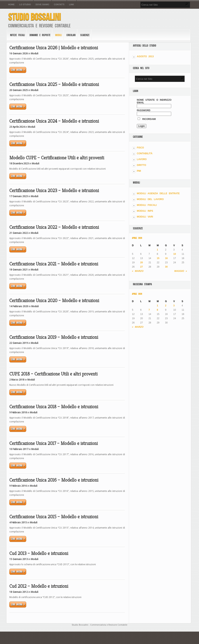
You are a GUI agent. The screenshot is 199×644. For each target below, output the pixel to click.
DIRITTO (141, 165)
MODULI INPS (145, 211)
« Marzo (138, 271)
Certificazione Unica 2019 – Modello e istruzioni (54, 337)
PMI (139, 171)
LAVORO (142, 159)
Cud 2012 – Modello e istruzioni (39, 586)
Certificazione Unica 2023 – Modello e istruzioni (54, 191)
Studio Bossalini (34, 17)
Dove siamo (42, 5)
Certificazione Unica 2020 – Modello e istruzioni (54, 301)
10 (175, 254)
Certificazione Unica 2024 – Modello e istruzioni (54, 121)
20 (142, 263)
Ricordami (147, 119)
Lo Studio (25, 5)
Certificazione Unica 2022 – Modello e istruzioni (54, 227)
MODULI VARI (145, 217)
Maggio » (181, 271)
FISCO (140, 148)
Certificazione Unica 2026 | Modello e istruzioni (54, 48)
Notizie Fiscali (17, 35)
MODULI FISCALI (147, 205)
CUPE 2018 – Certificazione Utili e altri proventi (53, 374)
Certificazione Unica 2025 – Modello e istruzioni (54, 84)
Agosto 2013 (145, 56)
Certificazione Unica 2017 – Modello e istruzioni (54, 443)
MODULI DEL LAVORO (150, 199)
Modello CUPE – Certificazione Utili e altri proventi (57, 158)
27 (142, 267)
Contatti (59, 5)
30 (166, 267)
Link (72, 5)
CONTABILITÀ (145, 153)
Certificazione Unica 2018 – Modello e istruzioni (54, 407)
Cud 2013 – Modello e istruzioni (39, 553)
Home (11, 5)
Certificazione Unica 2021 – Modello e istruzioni (54, 264)
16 (166, 258)
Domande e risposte (40, 35)
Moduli (58, 35)
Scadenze (85, 35)
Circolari (71, 35)
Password (144, 110)
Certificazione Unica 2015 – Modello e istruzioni (54, 517)
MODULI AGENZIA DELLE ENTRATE (158, 193)
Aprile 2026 (137, 238)
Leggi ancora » (18, 70)
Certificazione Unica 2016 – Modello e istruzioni (54, 480)
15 (158, 258)
